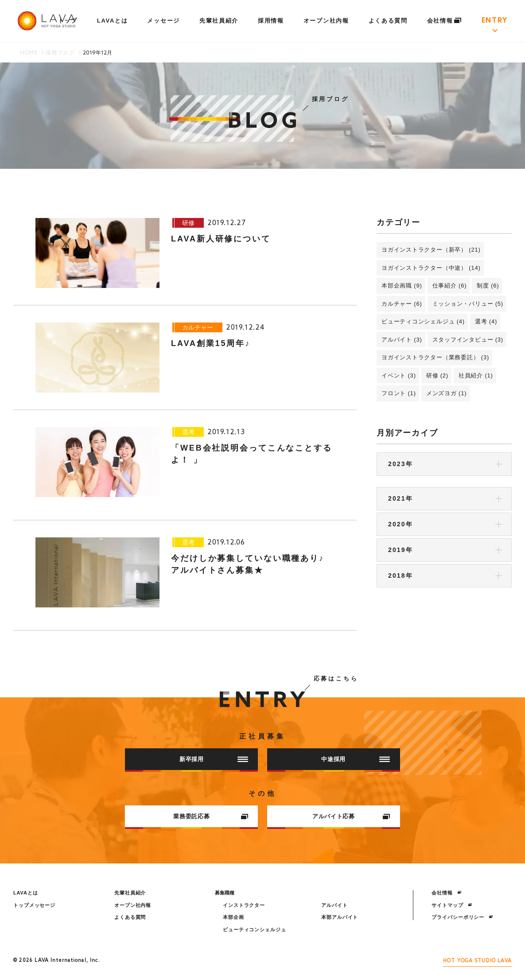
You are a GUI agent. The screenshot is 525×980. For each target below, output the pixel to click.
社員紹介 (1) (476, 375)
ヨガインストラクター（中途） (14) (431, 268)
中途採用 (356, 759)
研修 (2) (437, 375)
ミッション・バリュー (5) (468, 304)
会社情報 (445, 21)
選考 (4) (486, 321)
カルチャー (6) (402, 304)
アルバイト (334, 905)
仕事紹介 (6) (450, 286)
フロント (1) (399, 393)
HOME (29, 53)
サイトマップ (452, 905)
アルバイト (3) (402, 340)
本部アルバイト (340, 917)
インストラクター (244, 905)
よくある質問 (388, 21)
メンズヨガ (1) (447, 393)
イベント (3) (399, 375)
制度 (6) (488, 286)
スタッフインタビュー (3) (468, 340)
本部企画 (233, 917)
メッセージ (163, 21)
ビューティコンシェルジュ (255, 929)
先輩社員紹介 (219, 21)
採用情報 (271, 21)
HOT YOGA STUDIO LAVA (477, 961)
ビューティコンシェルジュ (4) (423, 321)
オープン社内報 (326, 21)
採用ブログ (60, 53)
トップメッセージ (34, 905)
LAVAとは (113, 21)
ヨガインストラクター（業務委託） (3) (435, 357)
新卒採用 (214, 759)
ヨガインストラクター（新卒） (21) (431, 250)
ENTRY (495, 21)
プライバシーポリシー (462, 917)
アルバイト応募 (351, 816)
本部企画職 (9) (402, 286)
